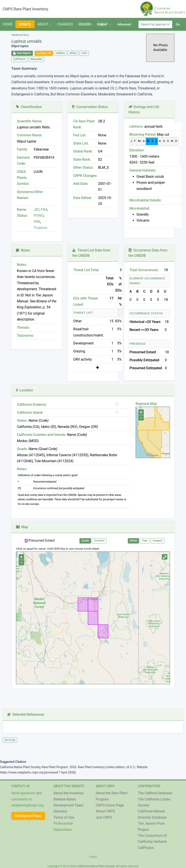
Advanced (124, 24)
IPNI (37, 222)
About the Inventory (69, 793)
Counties (99, 541)
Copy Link (44, 53)
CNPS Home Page (110, 805)
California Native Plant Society (96, 866)
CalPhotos (19, 59)
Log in (93, 857)
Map (22, 527)
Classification (29, 107)
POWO (39, 216)
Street (133, 541)
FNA (44, 210)
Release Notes (65, 799)
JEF (36, 210)
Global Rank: (83, 151)
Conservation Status (90, 107)
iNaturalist (36, 59)
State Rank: (82, 159)
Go (178, 24)
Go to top (10, 740)
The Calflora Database (155, 793)
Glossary (60, 811)
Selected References (26, 714)
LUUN (38, 172)
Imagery (158, 541)
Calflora (60, 53)
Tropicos (41, 228)
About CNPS (105, 811)
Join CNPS (104, 817)
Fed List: (80, 135)
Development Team (28, 816)
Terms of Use (64, 817)
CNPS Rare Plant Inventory (25, 9)
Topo (145, 541)
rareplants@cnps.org (27, 805)
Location (25, 390)
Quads (85, 541)
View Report (22, 53)
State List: (81, 143)
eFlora (73, 53)
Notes (23, 250)
